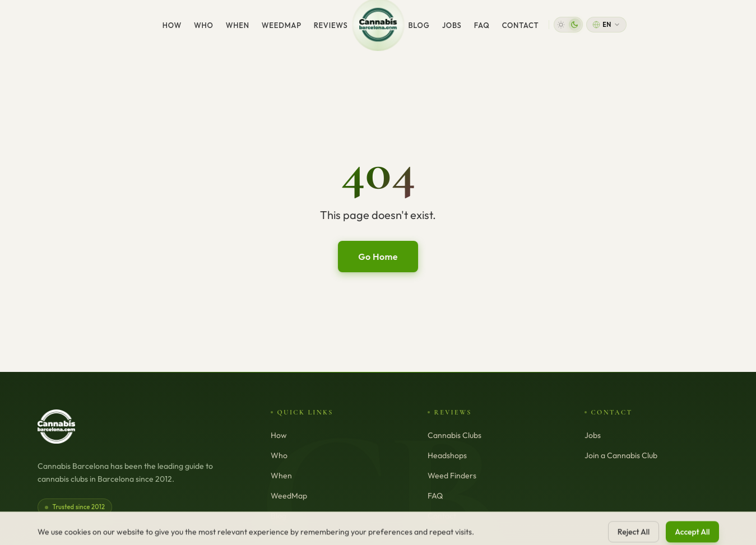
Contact (521, 25)
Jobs (452, 25)
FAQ (482, 25)
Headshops (447, 455)
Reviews (331, 25)
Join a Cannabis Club (621, 455)
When (238, 25)
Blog (419, 25)
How (172, 25)
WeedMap (282, 25)
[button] (568, 25)
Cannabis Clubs (454, 435)
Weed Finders (452, 476)
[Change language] (606, 25)
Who (204, 25)
